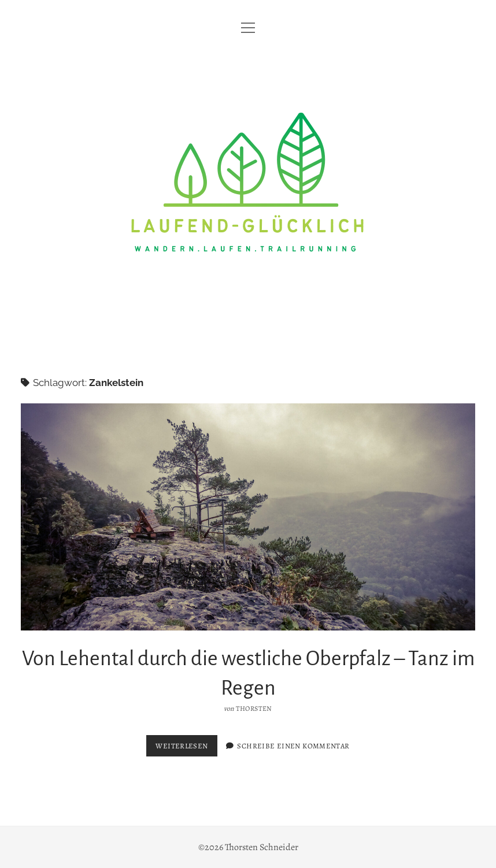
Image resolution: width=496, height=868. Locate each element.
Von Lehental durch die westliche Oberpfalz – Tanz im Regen (248, 517)
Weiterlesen (186, 748)
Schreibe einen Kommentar (293, 746)
